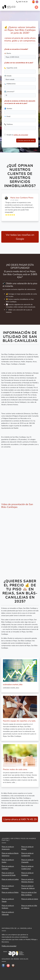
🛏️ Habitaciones (10, 84)
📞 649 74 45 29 (22, 2)
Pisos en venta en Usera (30, 899)
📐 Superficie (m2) (11, 68)
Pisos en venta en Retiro (10, 892)
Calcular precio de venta (26, 140)
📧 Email (7, 116)
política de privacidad (21, 135)
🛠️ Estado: (8, 76)
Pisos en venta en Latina (10, 879)
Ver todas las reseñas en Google (20, 237)
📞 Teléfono (8, 124)
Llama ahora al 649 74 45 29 (20, 819)
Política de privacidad (9, 946)
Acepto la (17, 135)
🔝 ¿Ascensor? (9, 92)
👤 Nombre (8, 109)
